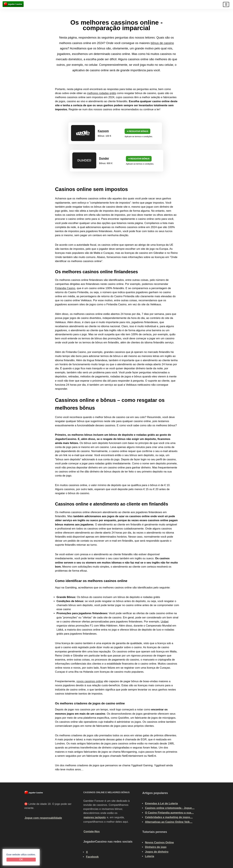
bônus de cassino (162, 43)
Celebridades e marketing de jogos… (169, 788)
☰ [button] (226, 4)
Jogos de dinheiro (157, 822)
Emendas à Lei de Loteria (161, 774)
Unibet (165, 592)
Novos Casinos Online (159, 813)
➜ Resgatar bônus (95, 130)
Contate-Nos (92, 802)
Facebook (92, 827)
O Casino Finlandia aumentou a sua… (169, 783)
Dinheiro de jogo (156, 817)
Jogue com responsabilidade (43, 788)
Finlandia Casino (65, 258)
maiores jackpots (95, 788)
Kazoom (64, 130)
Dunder (149, 130)
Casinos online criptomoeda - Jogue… (170, 778)
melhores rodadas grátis (102, 93)
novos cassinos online (90, 652)
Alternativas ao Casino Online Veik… (169, 792)
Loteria (150, 827)
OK (21, 859)
